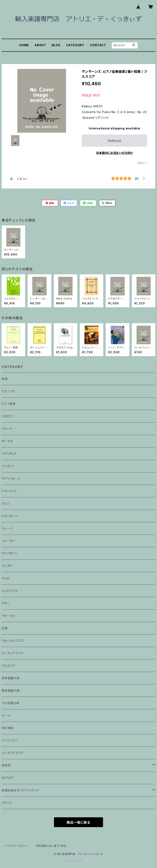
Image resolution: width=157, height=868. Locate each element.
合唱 (5, 628)
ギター (6, 603)
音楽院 (6, 765)
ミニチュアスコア (13, 653)
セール (6, 715)
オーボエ (7, 441)
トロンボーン (10, 516)
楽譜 (5, 379)
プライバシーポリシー (17, 846)
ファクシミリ (10, 740)
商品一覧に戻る (78, 822)
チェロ (6, 578)
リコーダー (9, 541)
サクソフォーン (11, 478)
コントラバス (10, 591)
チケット (7, 803)
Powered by (78, 861)
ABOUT (40, 45)
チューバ (7, 528)
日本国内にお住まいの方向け (114, 153)
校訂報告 (8, 728)
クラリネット (9, 454)
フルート (7, 429)
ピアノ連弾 (9, 404)
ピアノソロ (8, 391)
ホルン (6, 503)
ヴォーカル (9, 616)
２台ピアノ (8, 416)
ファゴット (8, 466)
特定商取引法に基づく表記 (51, 846)
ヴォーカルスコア (13, 641)
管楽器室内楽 (11, 690)
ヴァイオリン (10, 553)
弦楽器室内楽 (11, 678)
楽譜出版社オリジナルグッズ (20, 790)
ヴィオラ (7, 566)
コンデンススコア (13, 753)
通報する (142, 163)
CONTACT (98, 45)
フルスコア (9, 666)
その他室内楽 (11, 703)
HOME (24, 45)
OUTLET (8, 778)
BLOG (56, 45)
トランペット (9, 491)
